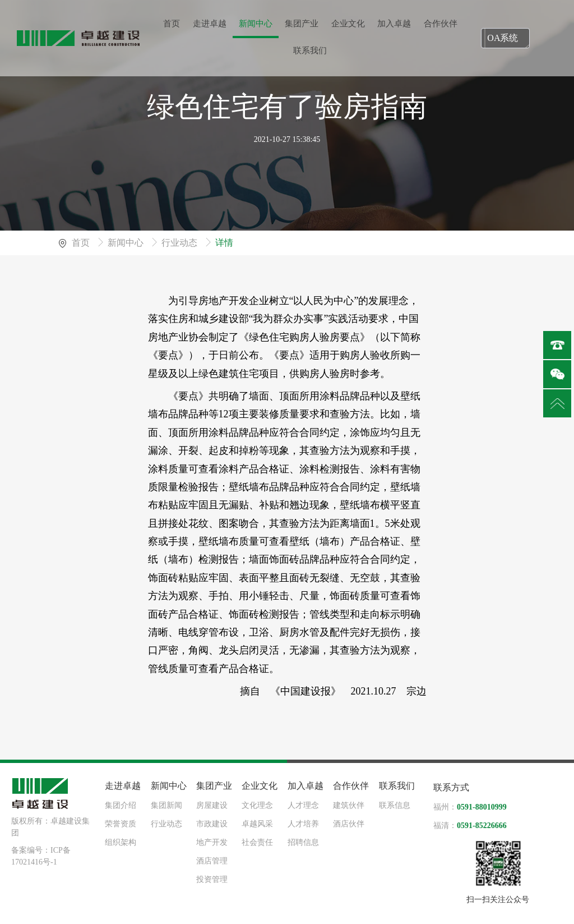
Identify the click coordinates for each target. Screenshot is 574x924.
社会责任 (257, 842)
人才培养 (303, 824)
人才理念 (303, 805)
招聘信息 (303, 842)
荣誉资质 (121, 824)
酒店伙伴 (349, 824)
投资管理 (212, 879)
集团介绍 (121, 805)
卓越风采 (257, 824)
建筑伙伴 (349, 805)
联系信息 (395, 805)
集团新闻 (166, 805)
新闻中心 (127, 243)
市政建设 (212, 824)
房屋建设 (212, 805)
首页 (82, 243)
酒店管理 (212, 861)
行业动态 (180, 243)
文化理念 (257, 805)
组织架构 (121, 842)
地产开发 (212, 842)
